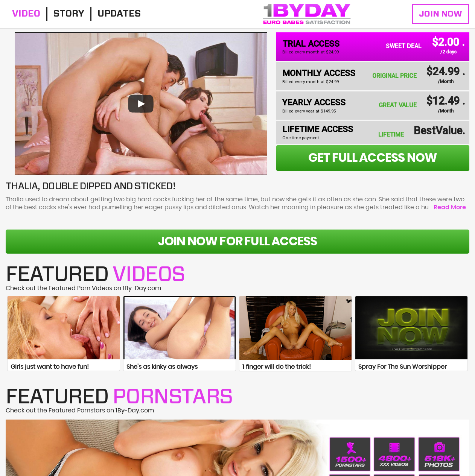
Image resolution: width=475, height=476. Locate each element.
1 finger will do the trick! (277, 367)
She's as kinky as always (162, 367)
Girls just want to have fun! (50, 367)
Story (69, 14)
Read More (450, 207)
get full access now (373, 158)
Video (26, 14)
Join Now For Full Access (238, 242)
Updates (119, 14)
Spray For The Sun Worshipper (403, 367)
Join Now (441, 14)
